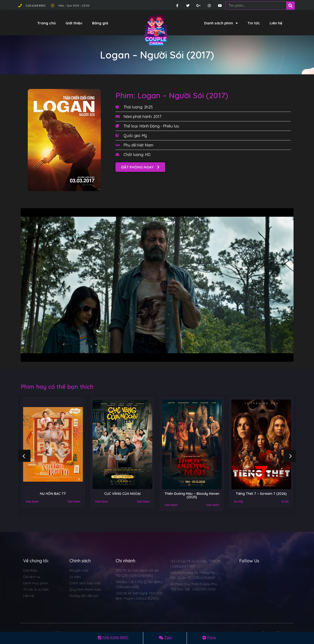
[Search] (290, 6)
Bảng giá (100, 23)
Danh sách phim (221, 23)
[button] (140, 167)
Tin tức (254, 23)
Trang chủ (47, 23)
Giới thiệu (74, 23)
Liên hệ (276, 23)
